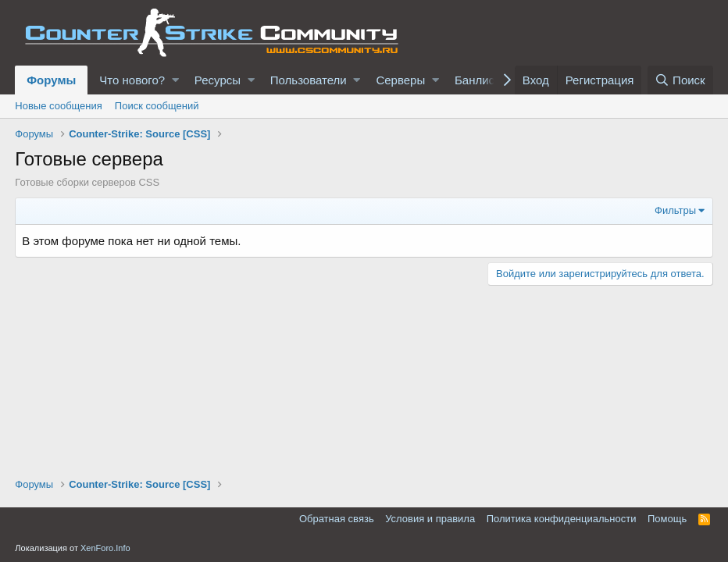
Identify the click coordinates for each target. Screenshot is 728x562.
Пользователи (309, 80)
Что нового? (132, 80)
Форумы (51, 80)
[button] (175, 80)
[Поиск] (680, 80)
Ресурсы (218, 80)
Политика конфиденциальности (562, 519)
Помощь (667, 519)
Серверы (400, 80)
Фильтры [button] (675, 210)
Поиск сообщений (157, 106)
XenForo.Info (105, 548)
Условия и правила (430, 519)
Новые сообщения (59, 106)
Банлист (477, 80)
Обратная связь (337, 519)
